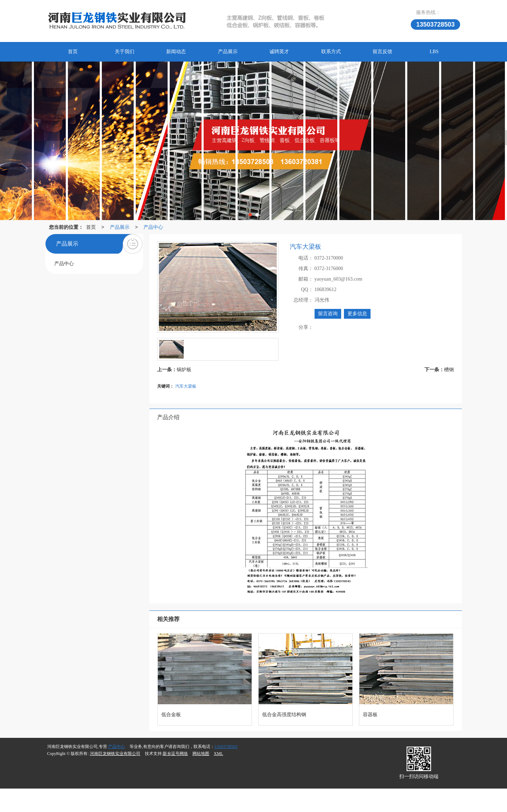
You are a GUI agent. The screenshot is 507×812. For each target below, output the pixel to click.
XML (219, 754)
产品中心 (153, 227)
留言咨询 (328, 314)
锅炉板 (184, 369)
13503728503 (226, 747)
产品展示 (228, 52)
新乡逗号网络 (175, 754)
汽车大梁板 (186, 386)
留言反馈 (382, 52)
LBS (434, 52)
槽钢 (449, 369)
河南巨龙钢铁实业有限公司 (115, 754)
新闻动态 (176, 52)
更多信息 (357, 314)
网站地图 (201, 754)
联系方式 (331, 52)
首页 (73, 52)
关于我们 (125, 52)
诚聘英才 (279, 52)
